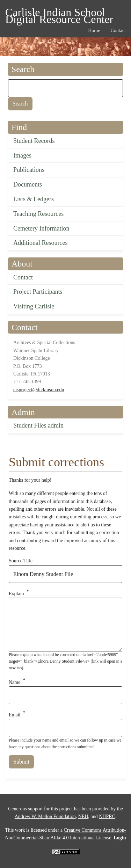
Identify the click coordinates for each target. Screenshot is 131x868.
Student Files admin (38, 425)
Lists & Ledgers (34, 199)
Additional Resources (40, 243)
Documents (28, 184)
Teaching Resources (38, 214)
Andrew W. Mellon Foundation (45, 816)
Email (14, 715)
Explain (16, 594)
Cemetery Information (41, 228)
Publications (29, 170)
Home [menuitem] (94, 31)
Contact (23, 277)
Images (22, 155)
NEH (83, 816)
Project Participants (38, 292)
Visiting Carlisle (34, 306)
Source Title (21, 561)
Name (14, 682)
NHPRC (107, 816)
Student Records (34, 141)
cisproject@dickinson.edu (39, 390)
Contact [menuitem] (118, 31)
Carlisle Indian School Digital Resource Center (59, 13)
